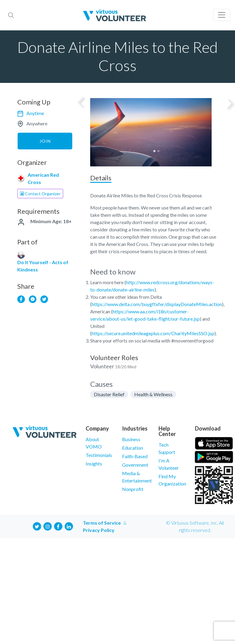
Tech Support (167, 448)
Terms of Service (102, 523)
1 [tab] (154, 151)
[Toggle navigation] (222, 15)
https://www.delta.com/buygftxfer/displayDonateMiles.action (157, 304)
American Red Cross (43, 178)
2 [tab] (158, 151)
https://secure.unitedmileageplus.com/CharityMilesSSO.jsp (153, 333)
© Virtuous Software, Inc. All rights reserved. (195, 526)
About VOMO (94, 443)
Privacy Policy (99, 530)
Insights (94, 463)
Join (45, 141)
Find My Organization (172, 480)
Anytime (35, 113)
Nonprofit (133, 489)
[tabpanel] (156, 132)
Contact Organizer (40, 194)
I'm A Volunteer (169, 464)
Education (133, 448)
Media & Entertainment (136, 477)
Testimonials (99, 455)
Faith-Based (135, 456)
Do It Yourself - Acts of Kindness (43, 266)
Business (131, 439)
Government (135, 465)
